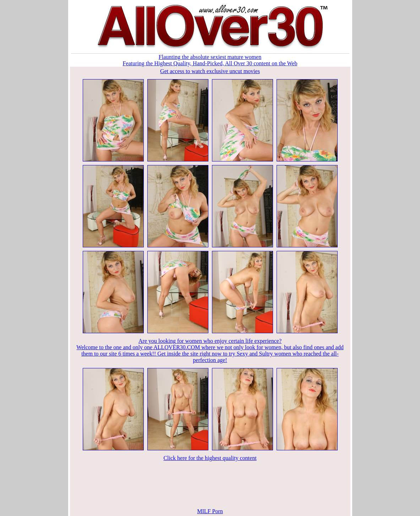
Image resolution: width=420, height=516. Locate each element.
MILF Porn (210, 511)
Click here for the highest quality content (210, 458)
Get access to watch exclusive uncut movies (210, 71)
